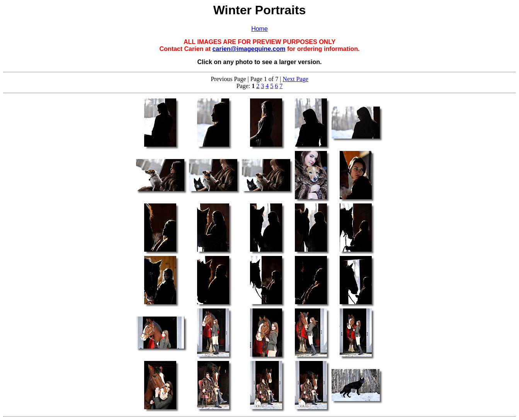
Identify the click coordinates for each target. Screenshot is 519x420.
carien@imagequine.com (249, 49)
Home (259, 29)
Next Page (295, 79)
